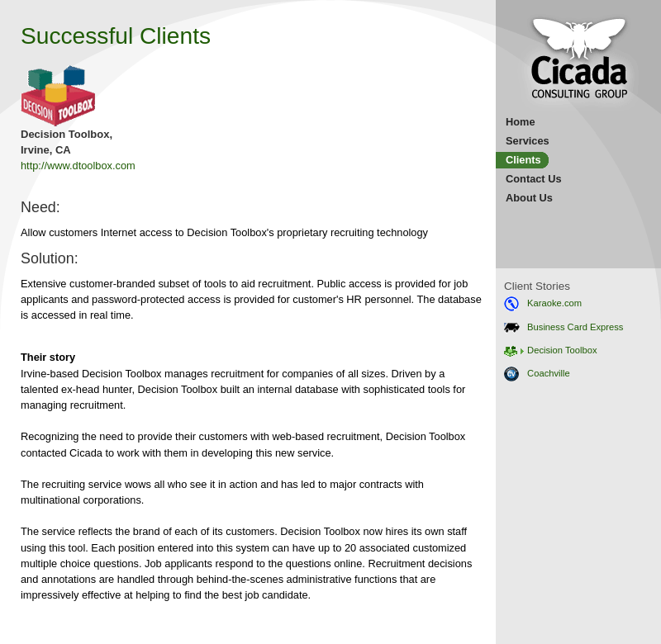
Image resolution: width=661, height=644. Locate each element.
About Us (529, 198)
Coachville (537, 373)
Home (521, 122)
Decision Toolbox (550, 350)
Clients (523, 160)
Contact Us (534, 179)
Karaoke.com (543, 303)
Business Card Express (564, 327)
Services (528, 141)
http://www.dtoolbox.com (78, 166)
